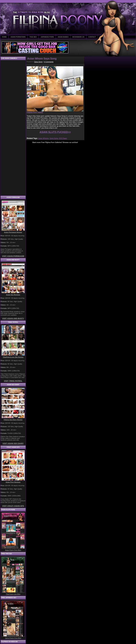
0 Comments (49, 62)
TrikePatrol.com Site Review (13, 357)
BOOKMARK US (78, 37)
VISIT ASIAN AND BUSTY (13, 318)
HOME (4, 37)
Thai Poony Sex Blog (13, 594)
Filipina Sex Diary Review (13, 420)
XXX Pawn (63, 138)
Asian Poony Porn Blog (13, 550)
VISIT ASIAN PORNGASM (13, 256)
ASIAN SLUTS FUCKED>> (55, 132)
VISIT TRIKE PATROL (13, 381)
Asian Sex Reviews (13, 295)
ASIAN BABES (63, 37)
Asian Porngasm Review (13, 232)
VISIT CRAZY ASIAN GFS (13, 506)
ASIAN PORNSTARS (18, 37)
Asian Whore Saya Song (42, 59)
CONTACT (92, 37)
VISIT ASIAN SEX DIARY (13, 443)
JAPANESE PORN (47, 37)
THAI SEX (33, 37)
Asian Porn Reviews (13, 482)
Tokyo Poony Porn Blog (13, 638)
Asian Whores (43, 138)
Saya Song (38, 62)
